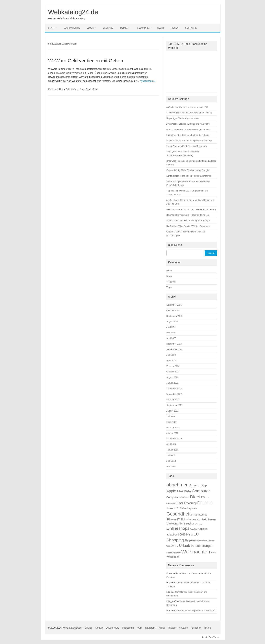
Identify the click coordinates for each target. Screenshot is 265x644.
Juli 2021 (171, 416)
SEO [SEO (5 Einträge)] (195, 534)
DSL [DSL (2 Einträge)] (204, 497)
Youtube (183, 628)
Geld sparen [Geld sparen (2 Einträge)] (190, 508)
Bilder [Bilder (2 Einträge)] (188, 491)
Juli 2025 (171, 327)
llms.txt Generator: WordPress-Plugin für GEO (188, 129)
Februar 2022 (173, 400)
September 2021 (174, 405)
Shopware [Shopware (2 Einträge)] (191, 540)
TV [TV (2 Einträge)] (177, 546)
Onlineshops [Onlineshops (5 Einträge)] (178, 528)
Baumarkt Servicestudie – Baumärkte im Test (188, 215)
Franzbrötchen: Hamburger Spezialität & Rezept (189, 141)
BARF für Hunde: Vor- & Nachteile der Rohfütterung (191, 209)
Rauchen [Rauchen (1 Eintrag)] (194, 529)
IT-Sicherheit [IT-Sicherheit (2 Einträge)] (185, 519)
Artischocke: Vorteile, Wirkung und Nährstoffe (188, 124)
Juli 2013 (171, 455)
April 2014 (171, 444)
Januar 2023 (172, 383)
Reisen (175, 28)
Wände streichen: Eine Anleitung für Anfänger (188, 221)
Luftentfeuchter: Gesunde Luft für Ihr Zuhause (188, 135)
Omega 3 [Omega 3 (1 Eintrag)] (198, 524)
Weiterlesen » (148, 81)
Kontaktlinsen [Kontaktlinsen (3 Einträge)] (206, 519)
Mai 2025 (171, 333)
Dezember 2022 (174, 388)
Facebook (196, 628)
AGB (139, 628)
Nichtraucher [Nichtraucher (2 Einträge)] (186, 524)
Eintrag (88, 628)
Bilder (169, 270)
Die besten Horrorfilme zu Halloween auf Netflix (189, 113)
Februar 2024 (173, 366)
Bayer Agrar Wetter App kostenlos (183, 118)
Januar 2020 (172, 433)
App (82, 89)
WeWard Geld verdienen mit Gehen (86, 61)
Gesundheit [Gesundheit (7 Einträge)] (178, 514)
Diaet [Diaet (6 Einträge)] (195, 497)
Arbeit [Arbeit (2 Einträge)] (180, 491)
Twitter (162, 628)
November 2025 (174, 305)
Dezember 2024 (174, 344)
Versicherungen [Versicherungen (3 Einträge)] (202, 546)
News (62, 89)
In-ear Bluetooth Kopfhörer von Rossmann (187, 146)
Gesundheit (144, 28)
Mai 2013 (171, 466)
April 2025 (171, 338)
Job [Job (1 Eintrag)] (194, 520)
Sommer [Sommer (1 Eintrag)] (211, 541)
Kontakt (99, 628)
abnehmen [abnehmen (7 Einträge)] (178, 485)
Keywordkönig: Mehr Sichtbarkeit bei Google (188, 170)
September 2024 (174, 349)
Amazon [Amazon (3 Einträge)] (195, 485)
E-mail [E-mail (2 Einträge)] (180, 503)
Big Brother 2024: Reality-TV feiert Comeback (188, 226)
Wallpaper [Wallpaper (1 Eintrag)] (177, 553)
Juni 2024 (171, 355)
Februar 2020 (173, 428)
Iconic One (208, 637)
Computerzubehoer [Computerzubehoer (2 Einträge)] (178, 497)
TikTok (207, 628)
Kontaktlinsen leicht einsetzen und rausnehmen (189, 176)
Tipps (169, 287)
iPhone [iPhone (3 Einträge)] (171, 519)
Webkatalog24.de (73, 12)
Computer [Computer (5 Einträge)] (201, 491)
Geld (88, 89)
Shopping (108, 28)
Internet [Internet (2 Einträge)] (202, 515)
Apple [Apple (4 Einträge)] (171, 491)
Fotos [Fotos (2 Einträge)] (170, 508)
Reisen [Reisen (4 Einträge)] (184, 534)
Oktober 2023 (173, 372)
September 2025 (174, 316)
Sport (95, 89)
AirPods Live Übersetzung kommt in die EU (187, 107)
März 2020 (171, 422)
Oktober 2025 (173, 310)
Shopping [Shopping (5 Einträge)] (175, 540)
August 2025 (172, 321)
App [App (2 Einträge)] (204, 485)
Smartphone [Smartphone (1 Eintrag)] (202, 541)
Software (191, 28)
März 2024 (171, 361)
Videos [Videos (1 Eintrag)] (169, 553)
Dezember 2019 (174, 439)
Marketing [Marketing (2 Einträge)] (172, 524)
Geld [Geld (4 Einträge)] (178, 508)
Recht (161, 28)
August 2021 (172, 411)
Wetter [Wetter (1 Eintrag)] (213, 553)
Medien (124, 28)
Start (51, 28)
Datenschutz (112, 628)
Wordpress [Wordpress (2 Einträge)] (173, 557)
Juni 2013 (171, 461)
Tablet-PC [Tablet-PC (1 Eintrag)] (170, 546)
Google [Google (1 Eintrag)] (194, 515)
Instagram (150, 628)
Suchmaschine (72, 28)
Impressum (128, 628)
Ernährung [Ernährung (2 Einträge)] (190, 503)
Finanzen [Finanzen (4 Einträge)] (205, 503)
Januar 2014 (172, 450)
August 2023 (172, 377)
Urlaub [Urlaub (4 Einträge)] (185, 546)
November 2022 (174, 394)
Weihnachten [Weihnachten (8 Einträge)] (196, 552)
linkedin (172, 628)
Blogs (90, 28)
